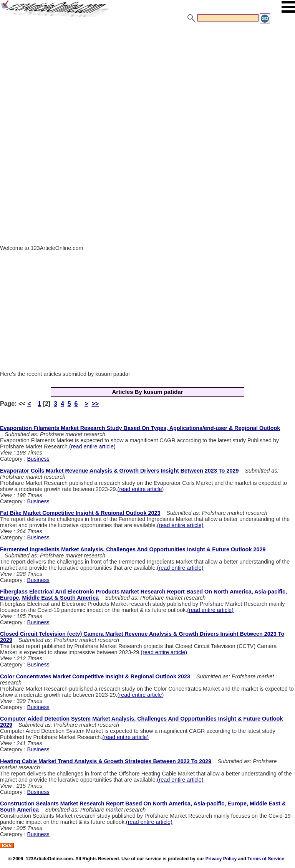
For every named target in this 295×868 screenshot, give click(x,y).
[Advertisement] (147, 82)
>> (95, 404)
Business (38, 459)
